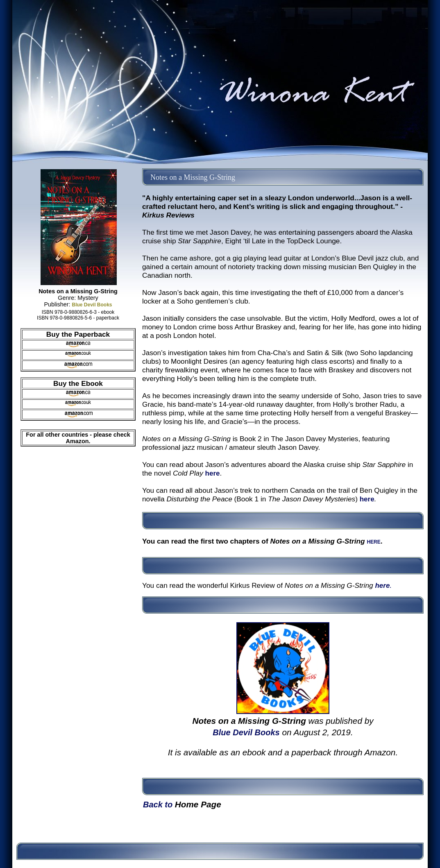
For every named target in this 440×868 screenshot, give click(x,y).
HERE (373, 542)
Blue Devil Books (92, 305)
